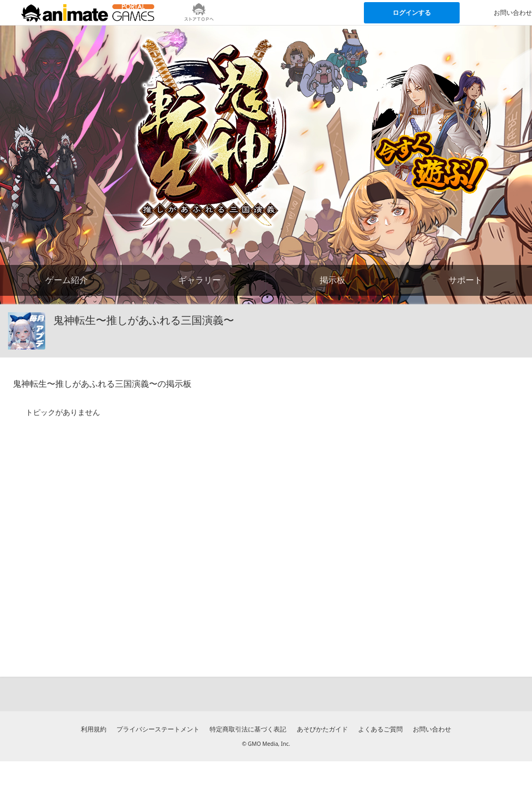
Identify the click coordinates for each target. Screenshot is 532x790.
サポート (465, 280)
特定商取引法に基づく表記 (248, 729)
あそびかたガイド (322, 729)
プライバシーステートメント (158, 729)
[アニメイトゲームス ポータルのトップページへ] (88, 13)
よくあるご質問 (380, 729)
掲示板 (332, 280)
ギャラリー (199, 280)
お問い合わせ (432, 729)
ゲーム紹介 (66, 280)
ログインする (412, 13)
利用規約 (94, 729)
